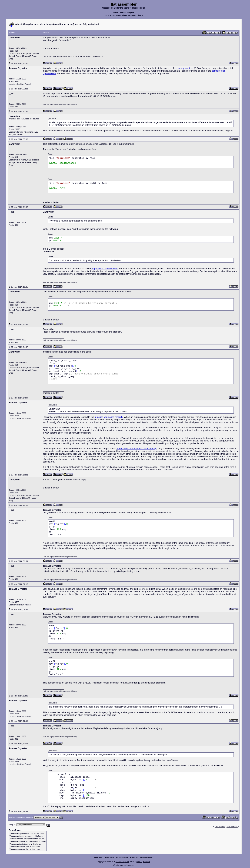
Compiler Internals (33, 24)
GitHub (139, 862)
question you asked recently (109, 417)
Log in (141, 15)
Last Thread (220, 827)
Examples (134, 857)
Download (109, 857)
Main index (99, 857)
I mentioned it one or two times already (137, 449)
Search (123, 13)
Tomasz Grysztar (123, 862)
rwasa (132, 865)
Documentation (122, 857)
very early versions (184, 68)
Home (115, 13)
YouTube (146, 862)
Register (131, 13)
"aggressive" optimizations (105, 269)
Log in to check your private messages (120, 15)
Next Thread (232, 827)
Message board (147, 857)
